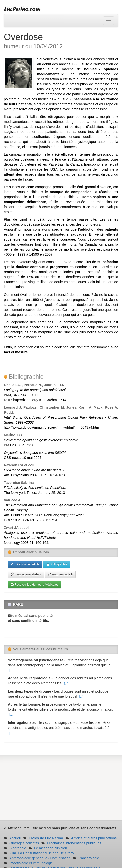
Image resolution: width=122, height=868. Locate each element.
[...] (11, 670)
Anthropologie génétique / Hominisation (40, 858)
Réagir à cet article (25, 564)
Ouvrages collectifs (24, 843)
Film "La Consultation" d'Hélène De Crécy (42, 853)
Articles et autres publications (94, 838)
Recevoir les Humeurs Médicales (34, 585)
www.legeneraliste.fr (26, 574)
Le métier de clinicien (51, 848)
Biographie (18, 848)
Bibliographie (56, 564)
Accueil (15, 838)
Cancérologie (89, 858)
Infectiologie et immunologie (31, 863)
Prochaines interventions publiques (74, 843)
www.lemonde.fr (60, 574)
